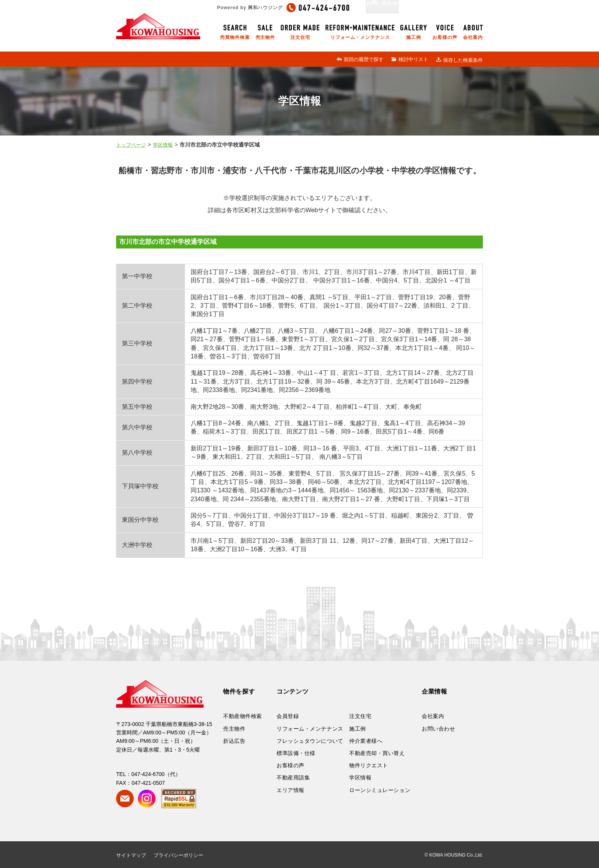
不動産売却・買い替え (377, 753)
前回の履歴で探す (360, 59)
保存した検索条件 (459, 60)
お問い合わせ (438, 729)
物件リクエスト (369, 765)
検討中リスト (410, 59)
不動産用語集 (293, 778)
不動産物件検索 (243, 716)
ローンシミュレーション (380, 790)
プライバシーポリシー (178, 855)
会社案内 (433, 716)
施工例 (358, 729)
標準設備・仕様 (296, 753)
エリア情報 (291, 790)
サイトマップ (131, 855)
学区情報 (360, 778)
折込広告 (234, 741)
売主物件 (234, 729)
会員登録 (288, 716)
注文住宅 (360, 716)
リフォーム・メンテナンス (310, 729)
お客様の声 (291, 765)
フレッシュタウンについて (310, 741)
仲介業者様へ (366, 741)
